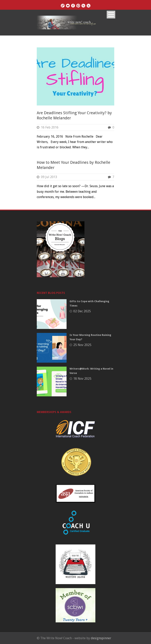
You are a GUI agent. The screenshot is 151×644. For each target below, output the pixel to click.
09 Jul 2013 (49, 177)
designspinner (101, 638)
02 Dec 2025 (82, 311)
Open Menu (111, 15)
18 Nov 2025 (82, 379)
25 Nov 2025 (82, 345)
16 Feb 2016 (50, 127)
